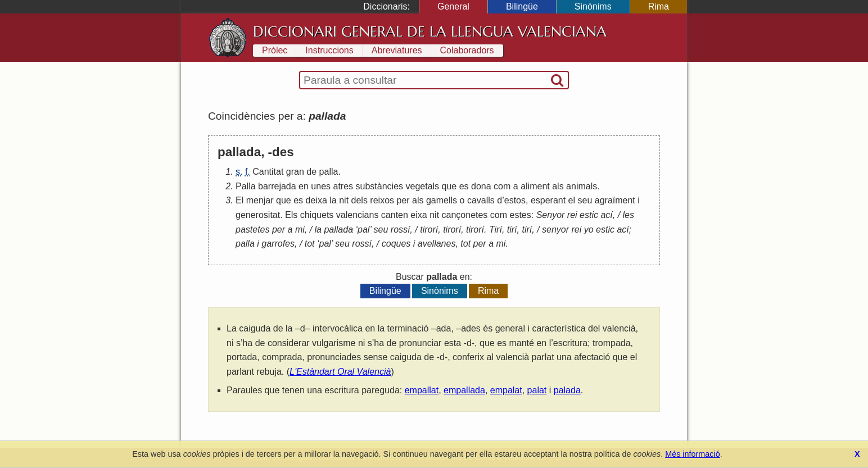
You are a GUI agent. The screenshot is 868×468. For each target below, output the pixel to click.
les (629, 215)
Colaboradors (467, 50)
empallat (422, 390)
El (239, 200)
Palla (246, 186)
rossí (401, 230)
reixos (382, 200)
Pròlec (275, 50)
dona (481, 186)
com (502, 186)
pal (363, 230)
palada (567, 390)
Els (291, 215)
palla (329, 172)
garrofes (278, 244)
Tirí (496, 230)
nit (344, 200)
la (333, 200)
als (558, 186)
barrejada (277, 186)
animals (582, 186)
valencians (358, 215)
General (453, 6)
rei (572, 215)
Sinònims (593, 6)
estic (589, 215)
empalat (506, 390)
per (403, 200)
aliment (535, 186)
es (464, 186)
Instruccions (329, 50)
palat (537, 390)
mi (300, 230)
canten (395, 215)
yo (589, 230)
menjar (260, 200)
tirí (512, 230)
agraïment (615, 200)
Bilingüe (522, 6)
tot (310, 244)
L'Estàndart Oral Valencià (340, 372)
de (311, 172)
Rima (659, 6)
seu (585, 200)
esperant (548, 200)
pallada (338, 230)
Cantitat (268, 172)
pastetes (252, 230)
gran (295, 172)
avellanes (437, 244)
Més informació (693, 454)
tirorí (429, 230)
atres (343, 186)
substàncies (380, 186)
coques (396, 244)
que (449, 186)
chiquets (317, 215)
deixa (317, 200)
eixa (419, 215)
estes (521, 215)
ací (606, 215)
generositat (258, 215)
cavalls (481, 200)
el (572, 200)
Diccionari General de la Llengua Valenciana (430, 31)
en (304, 186)
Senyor (551, 215)
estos (515, 200)
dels (360, 200)
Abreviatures (397, 50)
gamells (442, 200)
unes (321, 186)
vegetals (422, 186)
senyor (555, 230)
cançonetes (465, 215)
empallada (464, 390)
